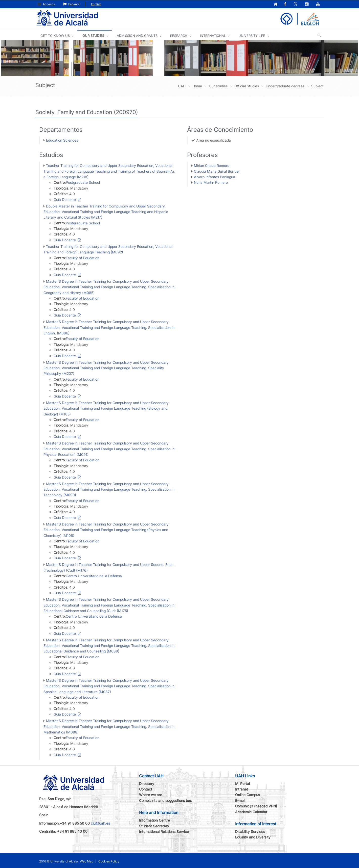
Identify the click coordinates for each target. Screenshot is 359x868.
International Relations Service (164, 832)
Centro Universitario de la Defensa (94, 576)
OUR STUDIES (93, 36)
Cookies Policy (109, 861)
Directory (147, 784)
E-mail (240, 800)
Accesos (46, 4)
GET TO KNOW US (55, 36)
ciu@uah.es (100, 823)
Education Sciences (62, 140)
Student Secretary (154, 826)
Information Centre (154, 820)
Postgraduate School (83, 182)
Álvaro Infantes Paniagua (215, 177)
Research (179, 36)
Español (71, 4)
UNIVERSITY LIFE (252, 36)
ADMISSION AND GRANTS (137, 36)
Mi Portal (242, 784)
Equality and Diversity (253, 837)
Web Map (87, 861)
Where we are (151, 795)
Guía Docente (67, 200)
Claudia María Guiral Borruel (217, 171)
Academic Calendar (251, 812)
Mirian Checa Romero (212, 165)
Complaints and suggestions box (165, 800)
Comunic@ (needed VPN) (256, 806)
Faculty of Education (83, 258)
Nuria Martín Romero (211, 182)
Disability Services (250, 832)
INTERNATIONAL (213, 36)
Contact (146, 789)
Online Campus (248, 795)
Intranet (242, 789)
